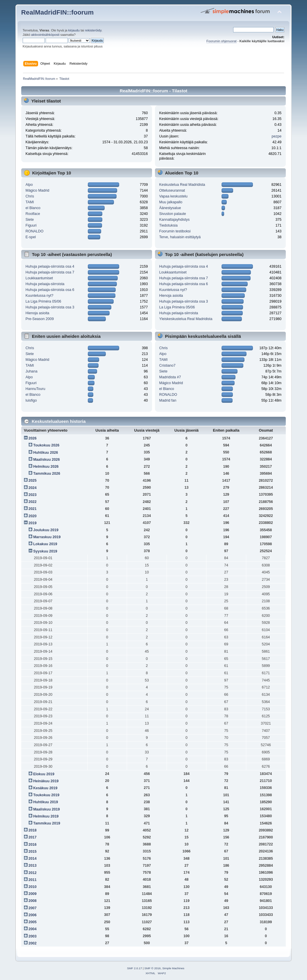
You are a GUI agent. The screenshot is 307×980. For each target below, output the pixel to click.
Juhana (32, 371)
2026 (33, 438)
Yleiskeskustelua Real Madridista (186, 319)
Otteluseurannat (172, 190)
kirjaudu (74, 30)
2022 (33, 502)
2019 (33, 523)
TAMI (30, 202)
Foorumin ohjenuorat (222, 41)
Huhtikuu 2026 (45, 453)
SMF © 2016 (153, 968)
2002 (33, 943)
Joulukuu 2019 (46, 530)
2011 (33, 880)
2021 (33, 509)
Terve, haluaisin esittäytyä (180, 237)
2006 (33, 915)
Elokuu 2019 (44, 774)
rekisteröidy (93, 30)
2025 (33, 481)
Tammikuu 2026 (47, 474)
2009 (33, 894)
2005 (33, 922)
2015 (33, 852)
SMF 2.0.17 (135, 968)
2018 (33, 830)
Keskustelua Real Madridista (182, 185)
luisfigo (31, 400)
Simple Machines (173, 968)
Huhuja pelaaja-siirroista (45, 284)
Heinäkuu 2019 (46, 781)
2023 (33, 495)
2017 (33, 837)
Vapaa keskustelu (174, 196)
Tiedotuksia (168, 225)
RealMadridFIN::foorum (57, 12)
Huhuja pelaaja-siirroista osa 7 (50, 272)
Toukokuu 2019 (46, 795)
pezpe (276, 136)
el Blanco (33, 208)
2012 (33, 873)
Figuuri (31, 225)
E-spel (31, 237)
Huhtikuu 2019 (45, 802)
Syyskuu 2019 (45, 551)
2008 (33, 901)
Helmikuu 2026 (46, 467)
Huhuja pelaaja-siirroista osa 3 (50, 307)
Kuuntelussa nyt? (40, 296)
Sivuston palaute (173, 214)
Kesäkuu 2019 (45, 788)
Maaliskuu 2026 (47, 460)
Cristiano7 (167, 365)
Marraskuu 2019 (47, 537)
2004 (33, 929)
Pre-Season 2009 (40, 319)
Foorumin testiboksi (175, 231)
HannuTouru (35, 389)
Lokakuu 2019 (45, 544)
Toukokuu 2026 (46, 445)
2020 (33, 516)
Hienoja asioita (38, 313)
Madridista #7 (170, 377)
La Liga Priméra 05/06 (43, 301)
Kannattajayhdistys (175, 220)
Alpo (29, 185)
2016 (33, 845)
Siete (30, 220)
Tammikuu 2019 (47, 823)
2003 (33, 936)
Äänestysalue (170, 208)
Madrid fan (168, 400)
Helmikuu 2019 (46, 816)
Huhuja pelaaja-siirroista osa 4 (50, 266)
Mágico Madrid (38, 190)
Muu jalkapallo (171, 202)
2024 (33, 488)
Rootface (33, 214)
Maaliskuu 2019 (47, 809)
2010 (33, 887)
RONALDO (35, 231)
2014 (33, 859)
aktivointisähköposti (45, 35)
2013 (33, 866)
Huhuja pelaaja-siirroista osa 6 (50, 290)
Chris (30, 196)
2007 (33, 908)
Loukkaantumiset (39, 278)
